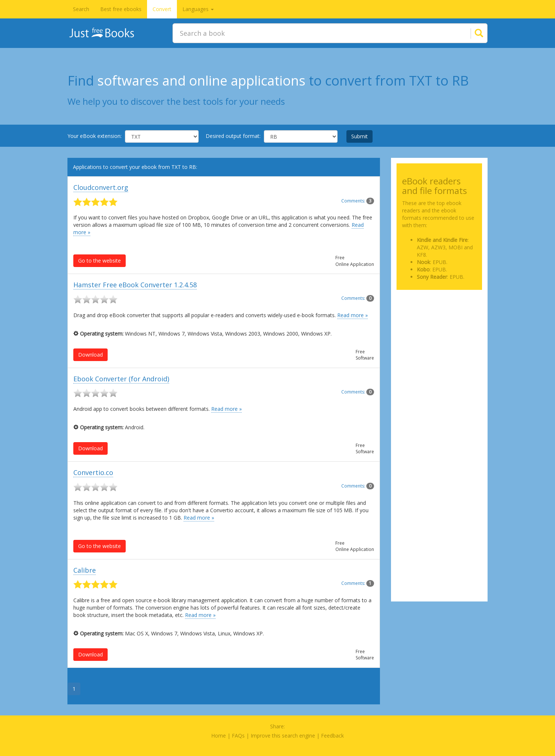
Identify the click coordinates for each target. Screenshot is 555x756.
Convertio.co (93, 472)
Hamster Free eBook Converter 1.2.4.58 (135, 285)
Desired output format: (233, 136)
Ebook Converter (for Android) (121, 379)
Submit (359, 136)
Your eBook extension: (95, 136)
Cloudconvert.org (101, 187)
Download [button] (90, 355)
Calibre (85, 570)
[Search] (470, 33)
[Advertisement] (439, 332)
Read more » (352, 315)
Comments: (358, 201)
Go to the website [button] (100, 261)
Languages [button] (198, 9)
